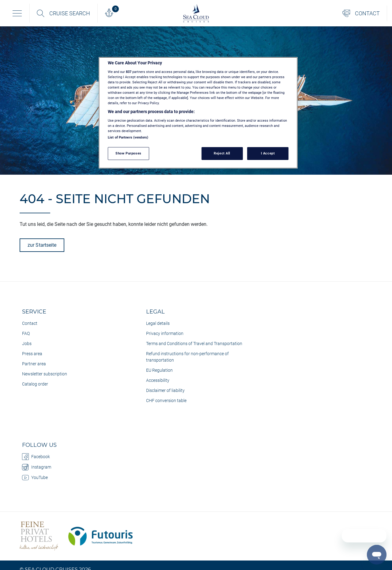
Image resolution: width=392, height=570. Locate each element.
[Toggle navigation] (17, 13)
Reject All (222, 153)
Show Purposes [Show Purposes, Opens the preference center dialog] (128, 153)
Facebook (36, 457)
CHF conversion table (166, 401)
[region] (198, 113)
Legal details (158, 323)
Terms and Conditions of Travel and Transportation (194, 344)
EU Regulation (159, 370)
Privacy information (165, 333)
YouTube (35, 477)
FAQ (26, 333)
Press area (32, 354)
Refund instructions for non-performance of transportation (187, 357)
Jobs (27, 344)
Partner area (34, 364)
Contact (30, 323)
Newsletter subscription (45, 374)
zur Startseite (42, 245)
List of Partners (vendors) (128, 137)
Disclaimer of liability (165, 390)
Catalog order (35, 384)
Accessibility (158, 380)
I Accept (268, 153)
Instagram (37, 467)
